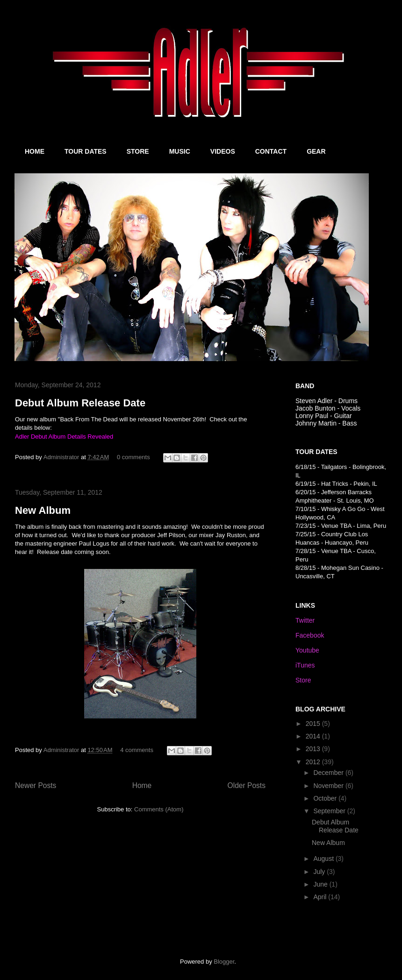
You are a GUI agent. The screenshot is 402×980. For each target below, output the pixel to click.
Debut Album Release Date (80, 403)
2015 (314, 724)
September (330, 811)
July (320, 872)
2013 (314, 749)
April (321, 897)
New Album (43, 510)
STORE (138, 151)
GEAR (316, 151)
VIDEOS (223, 151)
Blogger (224, 962)
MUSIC (180, 151)
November (329, 786)
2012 (314, 762)
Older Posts (247, 785)
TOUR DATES (86, 151)
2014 (314, 736)
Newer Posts (36, 785)
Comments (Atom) (159, 809)
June (321, 884)
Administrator (62, 457)
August (324, 859)
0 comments (133, 457)
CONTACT (271, 151)
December (329, 773)
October (326, 798)
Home (142, 785)
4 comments (137, 750)
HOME (35, 151)
